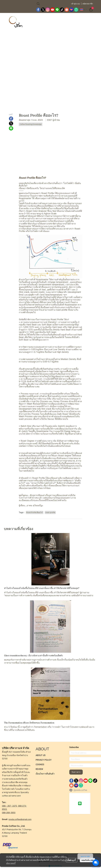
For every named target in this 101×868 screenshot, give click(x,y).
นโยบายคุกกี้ (11, 863)
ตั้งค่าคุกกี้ (72, 860)
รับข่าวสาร (76, 772)
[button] (52, 4)
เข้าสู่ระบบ (75, 4)
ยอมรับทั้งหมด (87, 860)
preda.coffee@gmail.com (20, 819)
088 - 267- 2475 (9, 806)
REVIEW (39, 769)
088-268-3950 (9, 813)
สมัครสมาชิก (88, 4)
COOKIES (40, 764)
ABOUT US (41, 755)
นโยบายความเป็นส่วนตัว (59, 860)
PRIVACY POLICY (44, 760)
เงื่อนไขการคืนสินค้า (45, 774)
